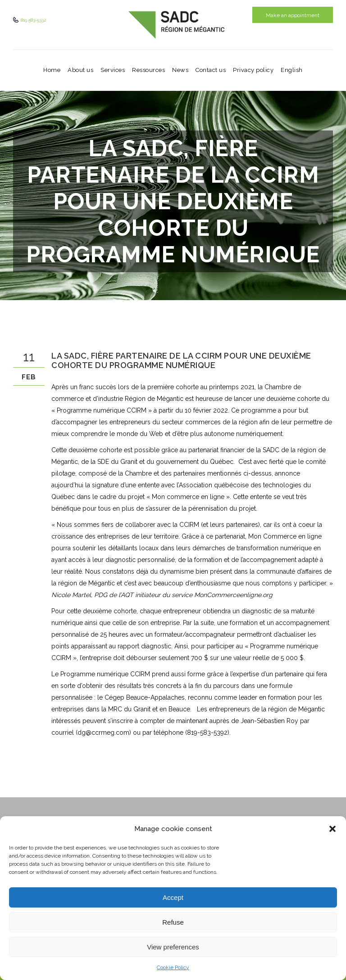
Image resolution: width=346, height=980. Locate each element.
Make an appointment (293, 15)
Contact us (211, 70)
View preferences (173, 947)
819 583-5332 (33, 20)
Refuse (173, 922)
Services (113, 70)
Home (52, 70)
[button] (332, 829)
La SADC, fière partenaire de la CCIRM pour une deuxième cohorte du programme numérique (181, 360)
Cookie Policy (173, 967)
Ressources (148, 70)
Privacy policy (253, 70)
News (180, 70)
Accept (173, 897)
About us (80, 70)
